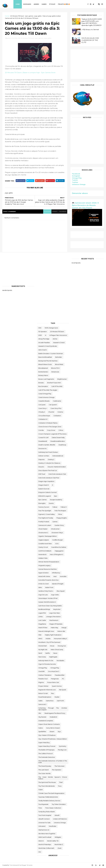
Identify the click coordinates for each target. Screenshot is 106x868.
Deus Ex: (41, 467)
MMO (40, 639)
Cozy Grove (51, 430)
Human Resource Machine (48, 569)
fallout (55, 507)
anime (55, 339)
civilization (57, 416)
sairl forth (60, 701)
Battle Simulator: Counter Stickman (51, 353)
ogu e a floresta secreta (47, 664)
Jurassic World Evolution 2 (47, 602)
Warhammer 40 (44, 830)
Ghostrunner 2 (43, 533)
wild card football (45, 837)
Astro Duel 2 (43, 350)
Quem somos (57, 686)
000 (40, 328)
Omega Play (77, 178)
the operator (57, 770)
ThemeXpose (13, 865)
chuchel (51, 412)
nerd (40, 653)
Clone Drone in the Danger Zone (50, 427)
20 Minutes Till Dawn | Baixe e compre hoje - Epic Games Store (30, 73)
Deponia (41, 459)
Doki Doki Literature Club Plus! (49, 478)
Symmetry (63, 746)
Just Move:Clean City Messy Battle (50, 606)
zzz (40, 852)
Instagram (76, 176)
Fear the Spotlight (45, 511)
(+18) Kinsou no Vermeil (90, 30)
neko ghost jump (57, 650)
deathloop (62, 445)
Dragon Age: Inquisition (46, 481)
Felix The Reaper (60, 511)
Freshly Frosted (44, 522)
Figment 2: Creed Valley (47, 514)
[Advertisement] (87, 64)
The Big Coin (62, 750)
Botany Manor (43, 375)
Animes (36, 4)
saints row (50, 701)
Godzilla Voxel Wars (45, 544)
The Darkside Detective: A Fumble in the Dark (53, 762)
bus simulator (43, 386)
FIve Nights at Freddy (46, 518)
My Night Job (43, 650)
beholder (59, 357)
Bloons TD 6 (55, 368)
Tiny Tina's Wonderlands (47, 786)
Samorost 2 (42, 704)
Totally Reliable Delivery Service (49, 801)
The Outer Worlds (44, 773)
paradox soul (43, 679)
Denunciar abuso (80, 193)
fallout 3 (64, 507)
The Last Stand (43, 770)
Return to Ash (43, 693)
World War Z (59, 844)
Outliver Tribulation (45, 675)
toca (60, 786)
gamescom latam (45, 525)
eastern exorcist (44, 489)
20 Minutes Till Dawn (17, 16)
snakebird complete (46, 721)
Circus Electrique (44, 416)
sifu (40, 713)
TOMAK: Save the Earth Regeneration (51, 793)
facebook (63, 211)
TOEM (40, 790)
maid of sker (43, 628)
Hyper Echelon (43, 573)
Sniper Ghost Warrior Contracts (49, 724)
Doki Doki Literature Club (57, 474)
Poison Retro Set (53, 682)
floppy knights (62, 518)
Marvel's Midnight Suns (46, 631)
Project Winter (43, 686)
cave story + (43, 408)
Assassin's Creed (59, 343)
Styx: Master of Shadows (47, 735)
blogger (47, 211)
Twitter (75, 182)
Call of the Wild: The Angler (48, 390)
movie (52, 646)
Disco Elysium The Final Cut (48, 470)
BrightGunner (62, 379)
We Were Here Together (47, 834)
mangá (64, 628)
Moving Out (62, 646)
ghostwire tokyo (57, 533)
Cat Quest (42, 405)
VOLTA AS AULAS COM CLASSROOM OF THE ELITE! (90, 40)
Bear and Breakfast (45, 357)
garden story (59, 525)
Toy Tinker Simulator (59, 804)
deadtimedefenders (58, 441)
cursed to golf (43, 437)
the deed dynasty (45, 766)
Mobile (48, 639)
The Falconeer (60, 766)
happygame (59, 551)
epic (56, 496)
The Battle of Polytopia (46, 750)
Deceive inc (43, 448)
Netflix (48, 653)
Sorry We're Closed (53, 728)
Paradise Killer (60, 675)
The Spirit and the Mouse (47, 782)
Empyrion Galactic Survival (47, 492)
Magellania (42, 624)
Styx (59, 732)
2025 (40, 335)
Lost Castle (42, 620)
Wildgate (58, 837)
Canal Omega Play (45, 394)
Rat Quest (63, 690)
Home (18, 4)
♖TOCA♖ (52, 4)
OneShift (41, 671)
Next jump (42, 657)
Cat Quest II (53, 405)
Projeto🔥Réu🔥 (64, 4)
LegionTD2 (42, 613)
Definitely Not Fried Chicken (48, 452)
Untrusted (42, 826)
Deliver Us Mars (44, 456)
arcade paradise (44, 343)
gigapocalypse (44, 540)
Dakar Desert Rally (58, 437)
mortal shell (42, 646)
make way (54, 628)
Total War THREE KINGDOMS (48, 797)
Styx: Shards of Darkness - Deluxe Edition (53, 739)
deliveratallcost (58, 456)
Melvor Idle (61, 631)
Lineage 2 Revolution (53, 617)
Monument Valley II (60, 639)
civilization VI (43, 419)
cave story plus (56, 408)
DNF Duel (42, 474)
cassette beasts (44, 401)
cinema (60, 412)
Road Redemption (45, 697)
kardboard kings (44, 609)
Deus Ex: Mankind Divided (57, 467)
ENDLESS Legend (45, 496)
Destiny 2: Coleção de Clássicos (49, 463)
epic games (29, 16)
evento (51, 503)
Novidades (27, 4)
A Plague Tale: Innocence (58, 335)
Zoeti (59, 848)
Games (44, 4)
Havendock (42, 554)
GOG (57, 544)
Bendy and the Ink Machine (48, 361)
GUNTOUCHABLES (45, 551)
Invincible (63, 576)
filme (60, 514)
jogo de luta (43, 595)
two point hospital (45, 815)
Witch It (41, 841)
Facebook (76, 174)
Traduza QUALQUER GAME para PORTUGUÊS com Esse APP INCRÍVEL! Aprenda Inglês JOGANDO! (92, 22)
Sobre (41, 728)
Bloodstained (43, 368)
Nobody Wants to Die (46, 661)
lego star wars (55, 613)
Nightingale (53, 657)
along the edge (44, 339)
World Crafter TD (53, 841)
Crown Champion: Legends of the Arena (52, 434)
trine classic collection (53, 808)
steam (52, 732)
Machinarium (54, 620)
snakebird (53, 717)
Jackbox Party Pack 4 (46, 591)
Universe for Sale (44, 823)
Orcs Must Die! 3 (54, 671)
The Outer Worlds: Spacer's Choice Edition (53, 778)
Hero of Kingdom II (56, 554)
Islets (40, 587)
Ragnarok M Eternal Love (47, 690)
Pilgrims (41, 682)
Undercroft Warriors (60, 819)
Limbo (41, 617)
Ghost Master (43, 529)
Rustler (57, 697)
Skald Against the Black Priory (55, 713)
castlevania (57, 401)
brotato (41, 383)
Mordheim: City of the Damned (49, 642)
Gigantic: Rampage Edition (48, 536)
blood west (59, 364)
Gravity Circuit (43, 547)
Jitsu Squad (60, 591)
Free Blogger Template (26, 865)
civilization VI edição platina (48, 423)
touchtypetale (43, 804)
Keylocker (57, 609)
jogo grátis (38, 16)
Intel (55, 576)
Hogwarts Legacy (44, 565)
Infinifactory (56, 573)
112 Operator (43, 332)
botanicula (55, 372)
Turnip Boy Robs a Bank (47, 812)
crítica (61, 430)
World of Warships (45, 844)
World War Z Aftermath (46, 848)
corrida (41, 430)
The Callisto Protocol (46, 753)
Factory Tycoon (44, 507)
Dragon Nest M (44, 485)
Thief (61, 782)
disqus (55, 211)
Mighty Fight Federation (53, 635)
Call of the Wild (57, 386)
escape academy (56, 500)
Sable (40, 701)
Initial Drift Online (44, 576)
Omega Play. (55, 668)
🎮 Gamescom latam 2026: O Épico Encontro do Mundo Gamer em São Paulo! (85, 205)
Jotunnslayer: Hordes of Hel (48, 598)
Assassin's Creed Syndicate (48, 346)
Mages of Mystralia (56, 624)
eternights (42, 503)
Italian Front (49, 587)
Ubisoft (57, 815)
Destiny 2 (51, 459)
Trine (40, 808)
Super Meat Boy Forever (47, 746)
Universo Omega (79, 184)
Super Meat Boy (44, 742)
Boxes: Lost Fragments (46, 379)
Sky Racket (42, 717)
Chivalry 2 (42, 412)
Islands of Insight (58, 584)
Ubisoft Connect (44, 819)
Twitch (75, 180)
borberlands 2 (43, 372)
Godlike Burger (58, 540)
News (55, 653)
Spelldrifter (42, 732)
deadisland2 (43, 441)
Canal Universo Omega (46, 397)
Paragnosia (55, 679)
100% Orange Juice (51, 328)
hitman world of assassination (49, 562)
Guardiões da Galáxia (59, 547)
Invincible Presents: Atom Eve (48, 580)
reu (53, 693)
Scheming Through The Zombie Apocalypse (53, 709)
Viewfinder (53, 826)
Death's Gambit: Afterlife (47, 445)
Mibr (40, 635)
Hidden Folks (43, 558)
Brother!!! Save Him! (54, 383)
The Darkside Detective (47, 757)
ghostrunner (55, 529)
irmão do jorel (43, 584)
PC (63, 679)
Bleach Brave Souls (45, 364)
